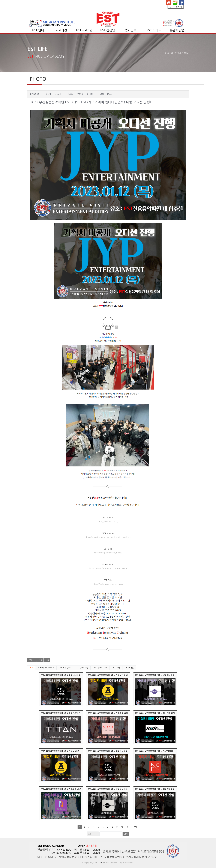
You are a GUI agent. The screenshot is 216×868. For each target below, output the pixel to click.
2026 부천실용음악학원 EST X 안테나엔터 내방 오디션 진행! (115, 675)
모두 (31, 668)
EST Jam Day (82, 668)
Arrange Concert (46, 668)
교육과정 (61, 30)
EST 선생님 (108, 30)
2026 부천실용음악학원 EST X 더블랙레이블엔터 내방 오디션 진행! (71, 675)
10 (122, 827)
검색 (126, 834)
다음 (47, 660)
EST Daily (116, 668)
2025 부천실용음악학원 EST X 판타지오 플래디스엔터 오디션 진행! (118, 713)
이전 (40, 660)
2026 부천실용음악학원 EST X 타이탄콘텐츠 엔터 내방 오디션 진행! (71, 713)
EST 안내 (38, 30)
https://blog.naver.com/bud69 (108, 553)
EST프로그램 (84, 30)
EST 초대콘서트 (65, 668)
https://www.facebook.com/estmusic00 (108, 568)
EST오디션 (129, 668)
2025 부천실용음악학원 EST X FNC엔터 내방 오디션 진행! (161, 751)
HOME (166, 53)
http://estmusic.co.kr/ (108, 522)
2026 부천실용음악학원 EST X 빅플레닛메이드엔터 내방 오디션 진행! (166, 675)
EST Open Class (100, 668)
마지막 (134, 827)
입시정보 (131, 30)
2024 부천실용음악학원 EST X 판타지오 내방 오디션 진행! (67, 789)
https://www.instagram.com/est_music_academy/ (108, 537)
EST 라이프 (154, 30)
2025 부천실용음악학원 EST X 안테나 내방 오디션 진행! (66, 751)
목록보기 (32, 660)
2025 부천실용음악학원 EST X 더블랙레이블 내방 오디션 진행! (116, 751)
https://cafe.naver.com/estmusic (108, 584)
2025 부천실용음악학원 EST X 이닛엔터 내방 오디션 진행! (161, 713)
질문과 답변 (177, 30)
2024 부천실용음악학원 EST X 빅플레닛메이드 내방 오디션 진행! (117, 789)
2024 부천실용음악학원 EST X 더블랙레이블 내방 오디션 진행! (163, 789)
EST (100, 863)
